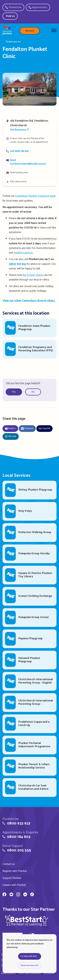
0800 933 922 (17, 264)
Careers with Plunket (14, 885)
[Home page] (7, 31)
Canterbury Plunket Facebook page (35, 196)
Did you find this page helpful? (23, 383)
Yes (14, 392)
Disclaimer (49, 973)
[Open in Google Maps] (29, 125)
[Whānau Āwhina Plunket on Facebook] (4, 895)
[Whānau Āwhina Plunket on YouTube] (11, 895)
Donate (30, 31)
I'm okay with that (29, 956)
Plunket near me (13, 42)
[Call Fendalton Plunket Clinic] (29, 151)
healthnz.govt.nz (23, 253)
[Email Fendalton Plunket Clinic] (29, 162)
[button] (13, 7)
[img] (27, 920)
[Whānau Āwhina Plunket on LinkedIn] (25, 895)
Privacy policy (8, 973)
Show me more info (30, 965)
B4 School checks (33, 275)
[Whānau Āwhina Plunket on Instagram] (18, 895)
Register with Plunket (15, 871)
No (33, 392)
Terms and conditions (29, 973)
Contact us (9, 864)
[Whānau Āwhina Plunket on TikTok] (32, 895)
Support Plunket (12, 878)
